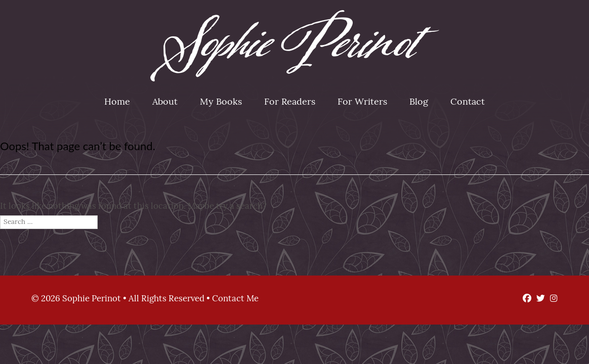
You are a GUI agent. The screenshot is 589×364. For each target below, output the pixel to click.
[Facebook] (524, 299)
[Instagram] (551, 299)
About (165, 102)
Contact (468, 102)
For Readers (290, 102)
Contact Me (235, 299)
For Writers (362, 102)
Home (117, 102)
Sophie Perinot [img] (295, 46)
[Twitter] (538, 299)
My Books (221, 102)
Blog (419, 102)
